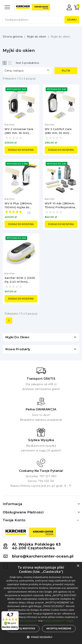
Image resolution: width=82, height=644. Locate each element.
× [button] (78, 566)
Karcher (10, 125)
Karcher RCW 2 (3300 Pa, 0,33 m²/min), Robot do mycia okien (20, 282)
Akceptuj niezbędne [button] (59, 628)
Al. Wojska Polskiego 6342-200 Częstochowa (36, 546)
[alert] (41, 603)
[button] (41, 637)
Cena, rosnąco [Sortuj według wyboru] (27, 70)
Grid (5, 63)
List (11, 63)
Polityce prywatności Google (58, 621)
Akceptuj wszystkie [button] (23, 628)
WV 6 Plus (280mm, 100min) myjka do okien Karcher (18, 207)
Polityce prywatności (26, 621)
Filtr (66, 71)
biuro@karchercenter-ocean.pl (43, 556)
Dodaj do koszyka (21, 150)
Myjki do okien (17, 337)
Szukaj (72, 20)
